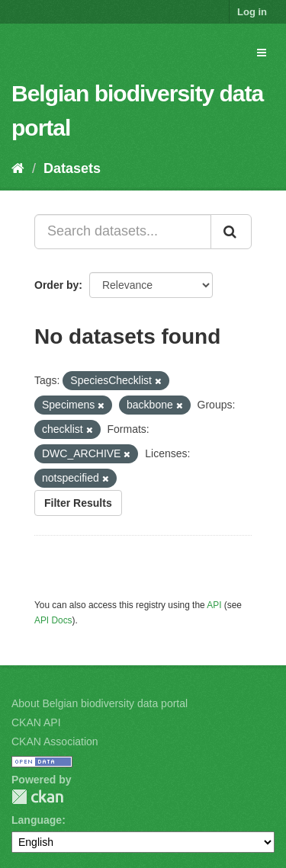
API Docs (53, 620)
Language (37, 820)
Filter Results (78, 503)
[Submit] (231, 232)
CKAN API (36, 722)
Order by (56, 285)
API (214, 605)
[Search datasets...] (123, 232)
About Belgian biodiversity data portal (100, 703)
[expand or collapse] (262, 53)
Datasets (72, 168)
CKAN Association (55, 741)
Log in (252, 12)
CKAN (37, 797)
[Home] (18, 168)
